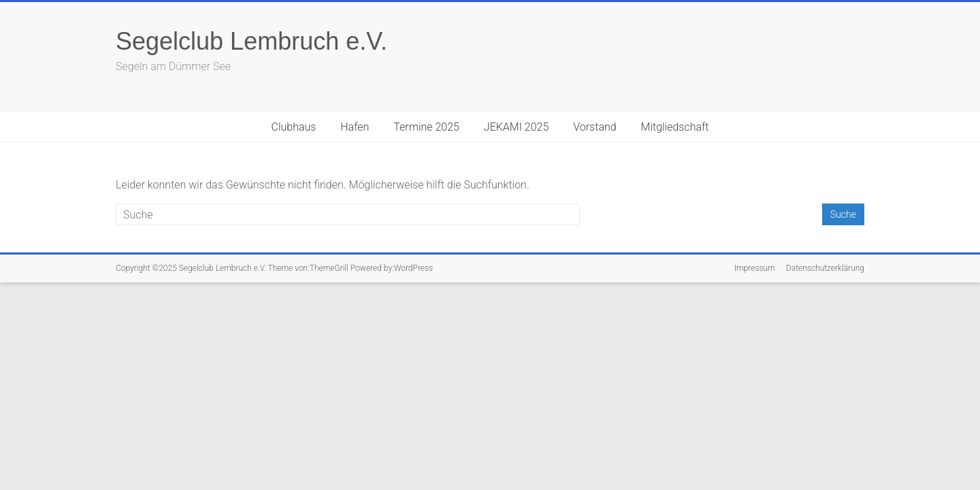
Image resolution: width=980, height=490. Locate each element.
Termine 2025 (426, 127)
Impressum (755, 268)
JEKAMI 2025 (517, 127)
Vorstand (594, 127)
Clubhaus (293, 127)
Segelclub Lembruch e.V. (251, 41)
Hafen (355, 127)
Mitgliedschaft (675, 127)
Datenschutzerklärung (825, 268)
